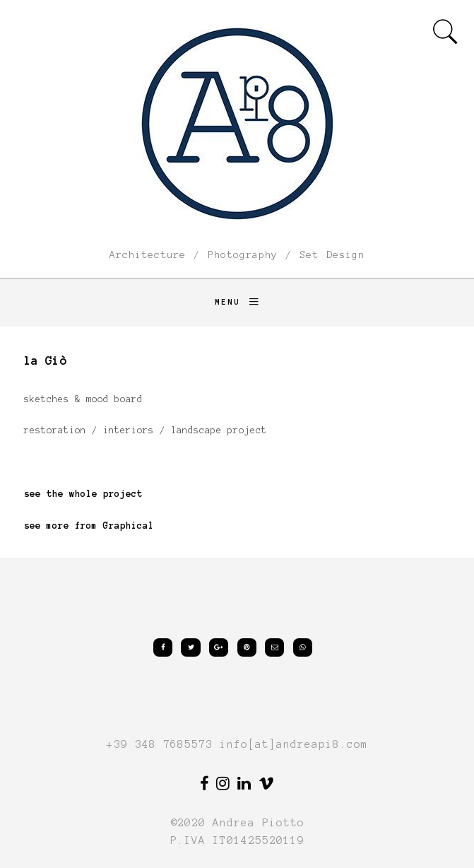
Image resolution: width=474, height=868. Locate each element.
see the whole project (83, 494)
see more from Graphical (89, 526)
